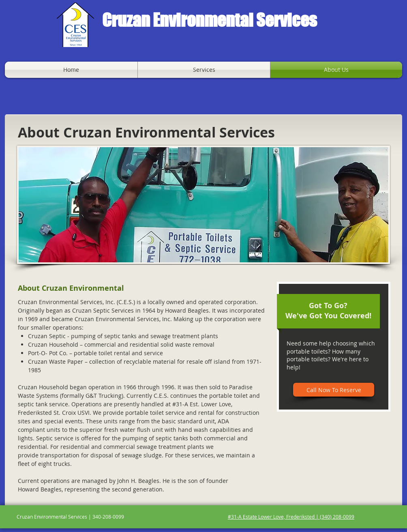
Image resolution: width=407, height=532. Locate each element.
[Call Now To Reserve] (334, 390)
